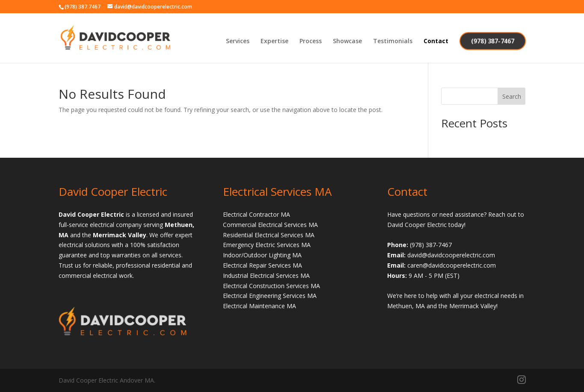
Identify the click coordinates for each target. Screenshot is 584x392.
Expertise (274, 41)
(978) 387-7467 (492, 41)
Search (512, 96)
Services (238, 41)
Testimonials (393, 41)
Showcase (347, 41)
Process (311, 41)
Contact (436, 41)
